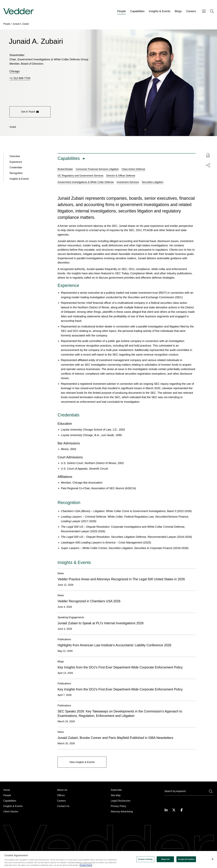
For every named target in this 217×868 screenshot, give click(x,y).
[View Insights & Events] (82, 763)
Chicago (14, 71)
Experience (16, 163)
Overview (15, 157)
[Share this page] (208, 165)
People (122, 11)
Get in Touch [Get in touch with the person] (30, 112)
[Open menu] (204, 11)
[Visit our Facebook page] (182, 810)
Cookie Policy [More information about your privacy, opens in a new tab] (86, 865)
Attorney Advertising (122, 812)
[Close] (213, 859)
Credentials (16, 168)
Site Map (116, 795)
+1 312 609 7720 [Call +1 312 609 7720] (20, 78)
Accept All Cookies (186, 859)
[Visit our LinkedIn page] (166, 810)
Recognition (16, 174)
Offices (61, 795)
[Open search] (212, 11)
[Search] (189, 792)
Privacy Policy (118, 806)
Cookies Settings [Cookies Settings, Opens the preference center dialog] (145, 859)
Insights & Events (160, 11)
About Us (62, 790)
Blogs (178, 11)
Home (7, 790)
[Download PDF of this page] (208, 155)
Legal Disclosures (121, 801)
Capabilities (137, 11)
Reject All (165, 859)
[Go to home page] (18, 11)
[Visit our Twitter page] (174, 810)
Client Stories (11, 812)
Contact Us (63, 806)
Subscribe (116, 790)
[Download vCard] (13, 127)
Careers (191, 11)
